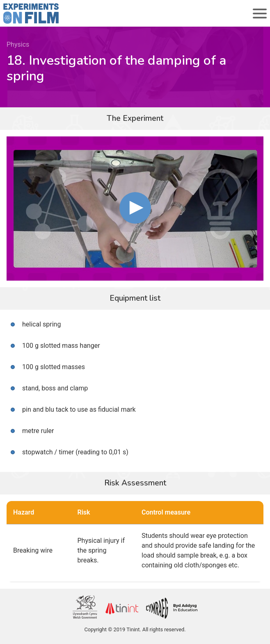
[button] (135, 208)
